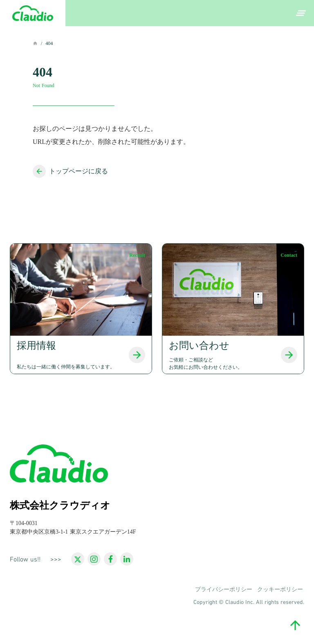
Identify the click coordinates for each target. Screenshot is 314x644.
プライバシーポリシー (224, 590)
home (35, 43)
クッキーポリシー (280, 590)
